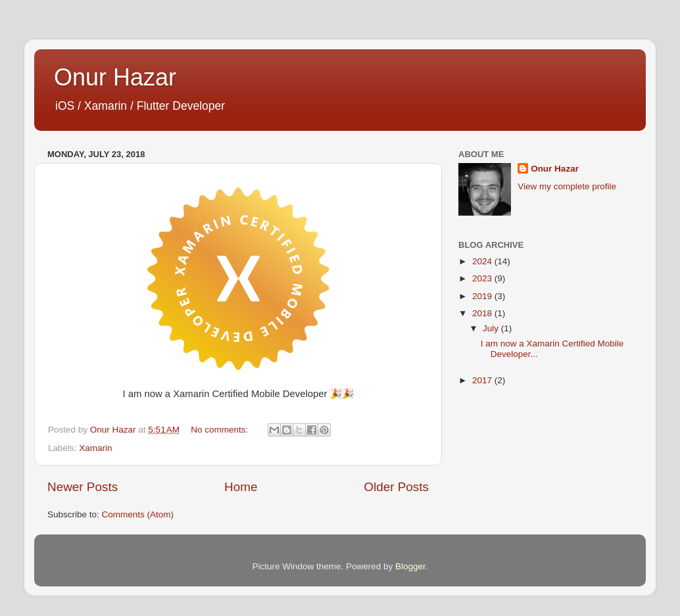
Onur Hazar (115, 77)
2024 (483, 261)
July (492, 328)
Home (241, 487)
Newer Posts (83, 487)
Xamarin (95, 448)
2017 (483, 380)
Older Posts (396, 487)
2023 (483, 278)
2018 (483, 313)
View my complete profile (567, 186)
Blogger (410, 566)
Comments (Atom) (138, 514)
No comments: (221, 430)
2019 (483, 296)
